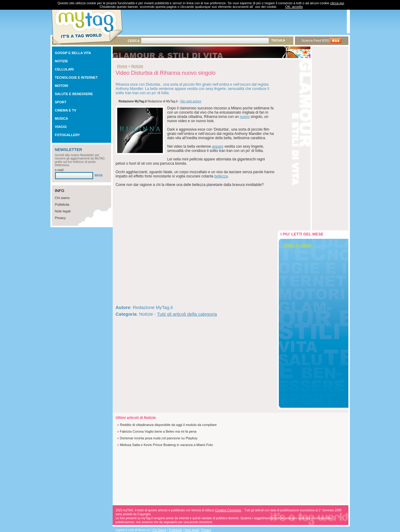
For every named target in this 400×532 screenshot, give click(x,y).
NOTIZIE (62, 61)
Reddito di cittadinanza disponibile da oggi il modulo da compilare (168, 425)
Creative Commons (228, 510)
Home (122, 66)
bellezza (221, 176)
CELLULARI (64, 69)
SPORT (61, 102)
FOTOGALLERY (68, 135)
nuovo (245, 117)
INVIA (99, 175)
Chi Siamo (159, 530)
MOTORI (62, 86)
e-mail (59, 170)
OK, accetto (294, 7)
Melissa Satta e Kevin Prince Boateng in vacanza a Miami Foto (166, 445)
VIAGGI (61, 127)
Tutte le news (298, 245)
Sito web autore (191, 101)
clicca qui (337, 3)
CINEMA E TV (66, 110)
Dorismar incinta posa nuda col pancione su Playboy (159, 438)
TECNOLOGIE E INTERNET (76, 77)
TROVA (278, 40)
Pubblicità (175, 530)
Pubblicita (62, 204)
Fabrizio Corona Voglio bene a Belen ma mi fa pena (158, 431)
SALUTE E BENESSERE (74, 94)
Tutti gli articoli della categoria (187, 314)
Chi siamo (62, 198)
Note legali (63, 211)
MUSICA (62, 118)
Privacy (60, 218)
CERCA (134, 41)
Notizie (137, 66)
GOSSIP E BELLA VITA (73, 53)
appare (218, 146)
